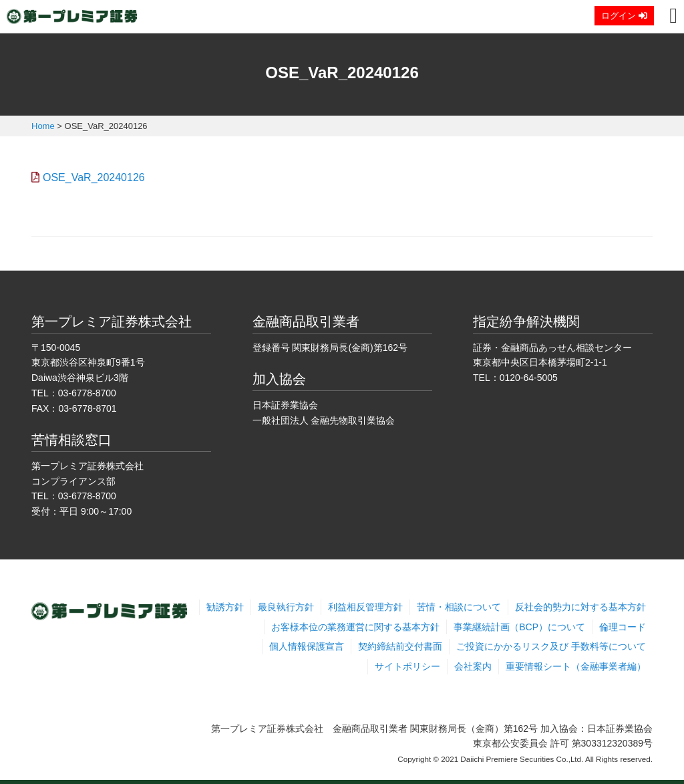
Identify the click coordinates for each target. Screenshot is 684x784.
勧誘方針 (225, 607)
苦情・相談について (459, 607)
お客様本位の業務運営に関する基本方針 (355, 627)
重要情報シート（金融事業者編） (576, 666)
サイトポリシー (407, 666)
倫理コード (623, 627)
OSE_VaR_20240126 (94, 177)
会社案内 (473, 666)
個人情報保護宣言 (307, 646)
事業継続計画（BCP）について (519, 627)
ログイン (624, 16)
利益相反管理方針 (365, 607)
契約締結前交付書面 (400, 646)
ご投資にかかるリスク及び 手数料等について (551, 646)
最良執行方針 (286, 607)
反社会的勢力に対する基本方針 (580, 607)
